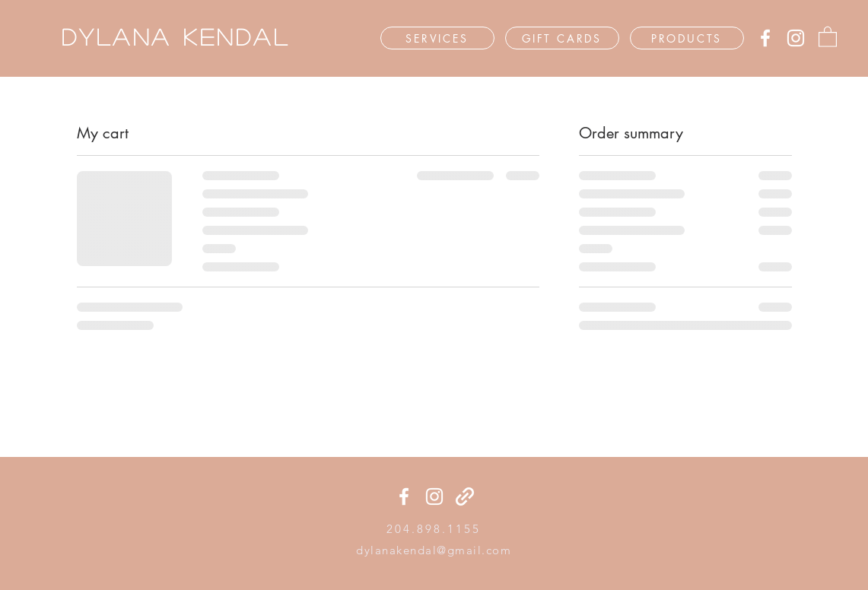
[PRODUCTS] (687, 38)
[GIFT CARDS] (562, 38)
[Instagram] (796, 38)
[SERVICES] (437, 38)
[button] (828, 36)
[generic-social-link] (465, 496)
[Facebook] (765, 38)
